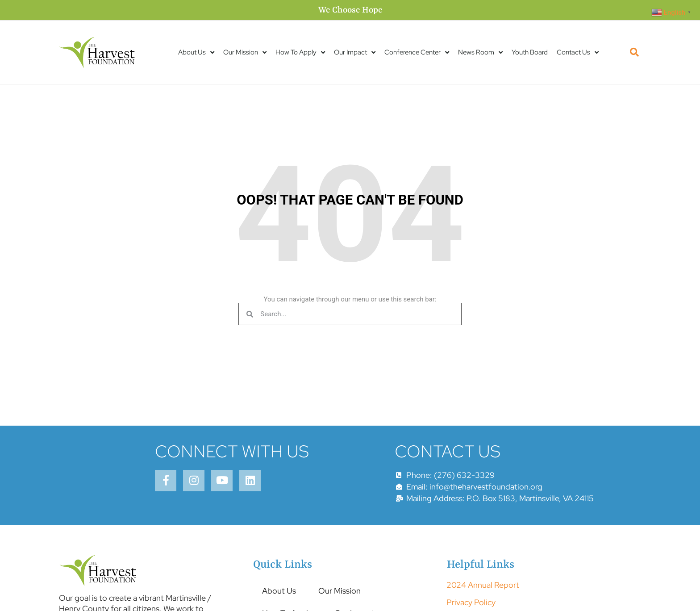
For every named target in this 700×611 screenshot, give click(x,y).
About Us (196, 52)
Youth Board (530, 52)
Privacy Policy (471, 602)
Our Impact (355, 52)
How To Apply (300, 52)
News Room (480, 52)
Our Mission (245, 52)
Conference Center (417, 52)
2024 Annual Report (483, 585)
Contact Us (578, 52)
